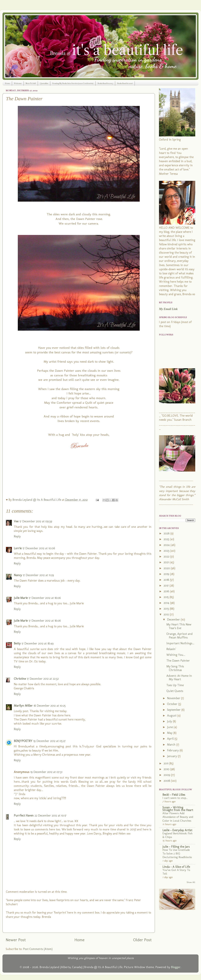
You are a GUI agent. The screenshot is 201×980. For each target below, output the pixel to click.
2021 (167, 562)
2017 (167, 586)
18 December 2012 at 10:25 (50, 706)
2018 (167, 580)
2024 (167, 545)
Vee (16, 521)
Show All (191, 882)
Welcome (18, 83)
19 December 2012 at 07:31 (46, 772)
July (170, 721)
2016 (167, 591)
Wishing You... (176, 655)
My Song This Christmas (175, 668)
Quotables (44, 83)
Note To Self (31, 83)
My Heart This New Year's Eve (179, 626)
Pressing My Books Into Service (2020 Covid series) (73, 83)
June (170, 727)
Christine (20, 679)
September (174, 710)
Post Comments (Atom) (38, 949)
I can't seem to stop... (175, 798)
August (172, 716)
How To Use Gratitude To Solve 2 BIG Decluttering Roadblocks (177, 853)
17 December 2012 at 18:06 (45, 598)
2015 (167, 597)
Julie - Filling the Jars (176, 847)
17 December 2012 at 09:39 (36, 521)
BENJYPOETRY (23, 741)
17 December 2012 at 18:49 (38, 643)
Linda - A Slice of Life (176, 867)
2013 (167, 609)
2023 (167, 551)
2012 (167, 614)
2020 (167, 568)
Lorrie (18, 548)
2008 (167, 781)
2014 (167, 603)
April (171, 739)
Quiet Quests (175, 691)
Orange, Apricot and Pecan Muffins (179, 636)
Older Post (142, 940)
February (173, 750)
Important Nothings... (180, 643)
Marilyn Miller (23, 706)
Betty (17, 643)
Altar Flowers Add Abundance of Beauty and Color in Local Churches (178, 817)
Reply (17, 536)
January (172, 756)
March (172, 745)
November (174, 698)
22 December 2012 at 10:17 (50, 816)
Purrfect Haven (24, 816)
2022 (167, 556)
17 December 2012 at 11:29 (38, 575)
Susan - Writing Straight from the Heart (178, 809)
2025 (167, 539)
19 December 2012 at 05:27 (49, 741)
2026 (167, 533)
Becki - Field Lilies (174, 795)
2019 (167, 574)
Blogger (176, 967)
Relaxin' (171, 649)
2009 (167, 775)
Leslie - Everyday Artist (177, 830)
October (173, 704)
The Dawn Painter (178, 661)
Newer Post (16, 940)
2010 (167, 769)
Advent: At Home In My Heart (179, 678)
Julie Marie (21, 598)
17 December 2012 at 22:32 (43, 679)
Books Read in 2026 (125, 83)
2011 (166, 763)
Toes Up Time (175, 685)
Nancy (18, 575)
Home (7, 83)
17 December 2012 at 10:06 (39, 548)
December (174, 620)
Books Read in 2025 (105, 83)
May (170, 733)
